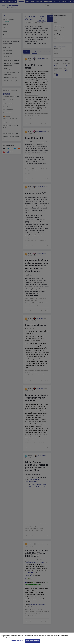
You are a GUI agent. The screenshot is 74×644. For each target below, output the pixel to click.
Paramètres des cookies (17, 641)
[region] (37, 638)
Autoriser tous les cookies (33, 641)
